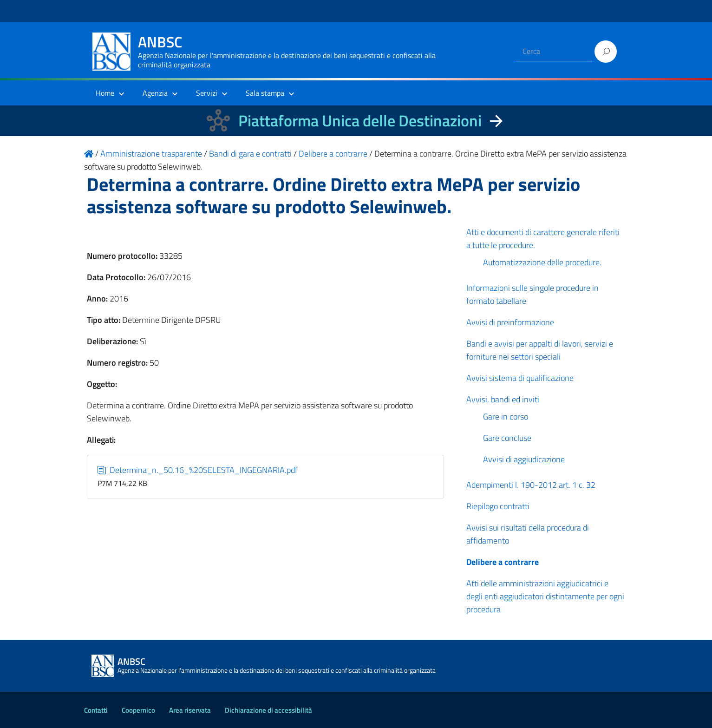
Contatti (96, 710)
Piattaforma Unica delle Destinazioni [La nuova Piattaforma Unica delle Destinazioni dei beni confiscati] (360, 121)
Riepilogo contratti (498, 506)
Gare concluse (507, 438)
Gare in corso (506, 416)
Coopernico (138, 710)
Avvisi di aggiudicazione (524, 459)
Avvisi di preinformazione (510, 322)
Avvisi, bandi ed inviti (503, 399)
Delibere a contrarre (503, 562)
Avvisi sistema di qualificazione (520, 378)
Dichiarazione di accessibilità (268, 710)
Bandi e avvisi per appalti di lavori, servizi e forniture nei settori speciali (540, 350)
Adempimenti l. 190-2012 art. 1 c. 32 (531, 485)
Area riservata (190, 710)
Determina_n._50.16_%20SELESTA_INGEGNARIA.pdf (198, 470)
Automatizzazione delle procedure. (542, 262)
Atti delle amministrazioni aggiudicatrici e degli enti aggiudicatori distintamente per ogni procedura (545, 596)
